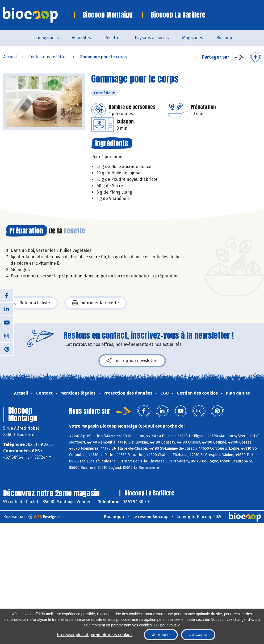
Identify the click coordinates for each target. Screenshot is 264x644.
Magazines (193, 38)
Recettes (113, 38)
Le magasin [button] (43, 38)
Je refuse (161, 635)
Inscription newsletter (132, 361)
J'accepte (198, 635)
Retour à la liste (32, 303)
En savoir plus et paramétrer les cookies (95, 635)
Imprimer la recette (96, 303)
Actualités (81, 38)
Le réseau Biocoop (150, 517)
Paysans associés (152, 38)
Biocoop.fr (114, 517)
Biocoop (224, 38)
